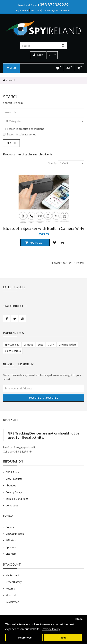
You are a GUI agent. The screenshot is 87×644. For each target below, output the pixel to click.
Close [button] (79, 619)
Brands (10, 527)
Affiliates (11, 540)
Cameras (28, 345)
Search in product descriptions (24, 129)
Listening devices (67, 345)
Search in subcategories (20, 134)
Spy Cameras (12, 345)
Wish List (11, 595)
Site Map (11, 554)
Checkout (66, 10)
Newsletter (12, 602)
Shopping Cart (52, 10)
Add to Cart (35, 243)
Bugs (40, 345)
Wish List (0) (36, 10)
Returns (10, 589)
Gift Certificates (15, 534)
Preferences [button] (24, 638)
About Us (11, 485)
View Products (14, 479)
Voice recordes (13, 351)
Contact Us (12, 505)
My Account (22, 10)
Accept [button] (63, 638)
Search (12, 80)
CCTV (51, 345)
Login (38, 55)
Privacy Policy (14, 492)
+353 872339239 (53, 5)
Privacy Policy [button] (51, 629)
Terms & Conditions (17, 499)
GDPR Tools (12, 472)
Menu (11, 68)
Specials (11, 547)
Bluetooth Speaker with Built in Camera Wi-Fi (44, 228)
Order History (14, 582)
